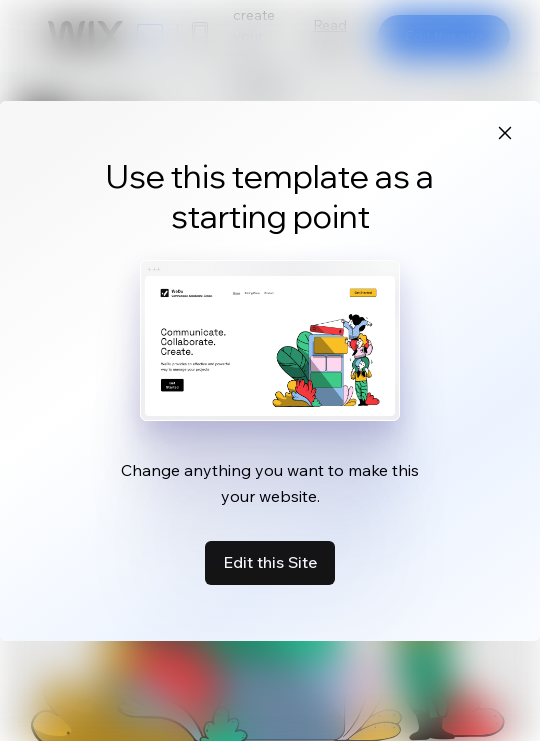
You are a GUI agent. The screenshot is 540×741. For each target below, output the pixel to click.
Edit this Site (270, 562)
